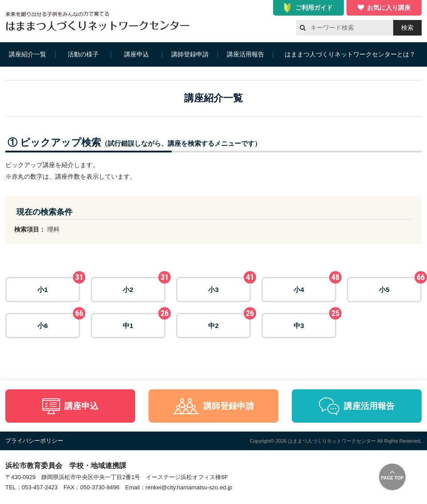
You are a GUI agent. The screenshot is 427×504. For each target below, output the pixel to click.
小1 (59, 285)
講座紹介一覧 (28, 54)
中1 (144, 321)
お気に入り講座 (389, 8)
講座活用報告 (246, 54)
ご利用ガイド (314, 8)
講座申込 (137, 54)
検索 (407, 28)
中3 (315, 321)
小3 (230, 285)
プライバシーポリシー (34, 441)
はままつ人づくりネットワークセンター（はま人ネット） (100, 21)
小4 (315, 285)
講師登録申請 (190, 54)
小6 (59, 321)
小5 (400, 285)
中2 (230, 321)
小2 (144, 285)
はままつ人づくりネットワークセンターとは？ (350, 54)
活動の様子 (83, 54)
